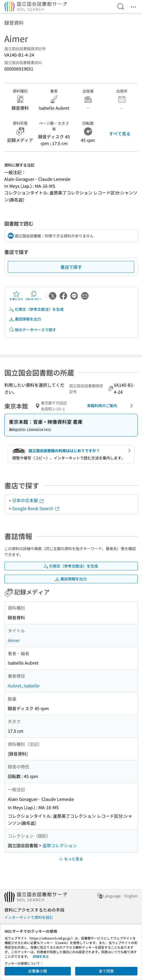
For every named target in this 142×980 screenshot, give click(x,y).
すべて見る (120, 134)
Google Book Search (36, 508)
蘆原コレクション (60, 845)
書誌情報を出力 (25, 319)
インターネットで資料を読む (29, 917)
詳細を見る (41, 956)
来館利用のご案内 (111, 406)
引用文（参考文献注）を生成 (36, 309)
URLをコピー (34, 296)
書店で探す (71, 267)
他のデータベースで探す (32, 330)
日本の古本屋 (28, 500)
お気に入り (16, 296)
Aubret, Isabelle (24, 686)
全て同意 (106, 971)
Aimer (14, 640)
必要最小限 (38, 971)
